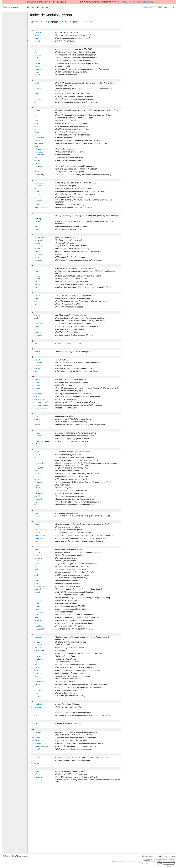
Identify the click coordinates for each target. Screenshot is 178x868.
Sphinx (169, 866)
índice (173, 7)
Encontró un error (169, 864)
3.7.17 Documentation (20, 856)
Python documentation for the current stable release (132, 2)
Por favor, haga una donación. (166, 862)
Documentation (44, 7)
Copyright (147, 860)
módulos (166, 7)
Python (8, 7)
